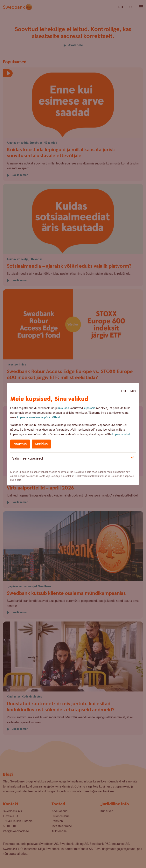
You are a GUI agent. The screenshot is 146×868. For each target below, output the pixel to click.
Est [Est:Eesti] (124, 391)
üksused (64, 408)
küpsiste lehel (121, 434)
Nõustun (20, 444)
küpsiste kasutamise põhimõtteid (38, 417)
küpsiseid (90, 408)
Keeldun (41, 444)
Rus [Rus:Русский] (133, 391)
